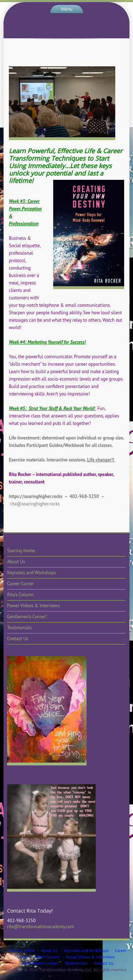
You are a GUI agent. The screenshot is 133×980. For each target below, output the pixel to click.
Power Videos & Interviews (34, 606)
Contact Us (18, 639)
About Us (16, 562)
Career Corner (21, 584)
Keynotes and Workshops (31, 573)
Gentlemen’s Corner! (27, 617)
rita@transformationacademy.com (41, 927)
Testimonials (19, 628)
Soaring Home (21, 551)
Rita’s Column (20, 595)
